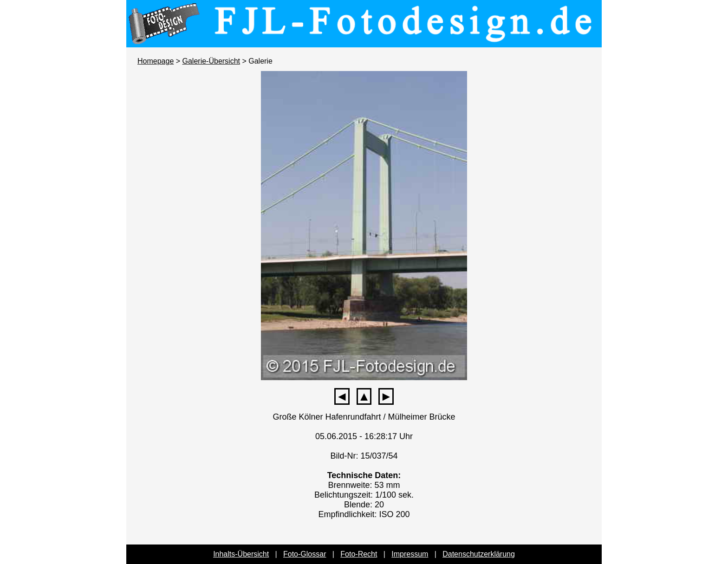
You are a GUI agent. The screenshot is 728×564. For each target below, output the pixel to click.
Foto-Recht (359, 554)
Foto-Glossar (305, 554)
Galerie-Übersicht (211, 61)
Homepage (156, 61)
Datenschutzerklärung (479, 554)
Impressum (410, 554)
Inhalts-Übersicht (241, 554)
